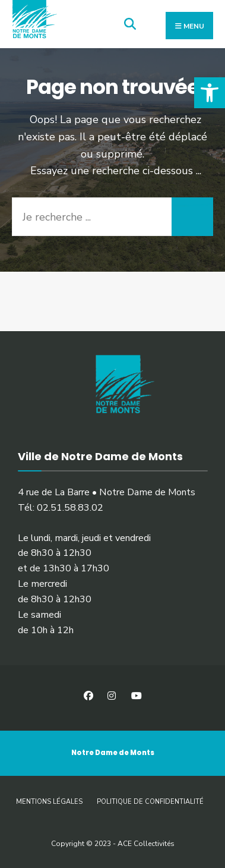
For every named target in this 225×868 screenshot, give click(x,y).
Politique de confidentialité (150, 802)
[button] (210, 93)
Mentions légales (49, 802)
